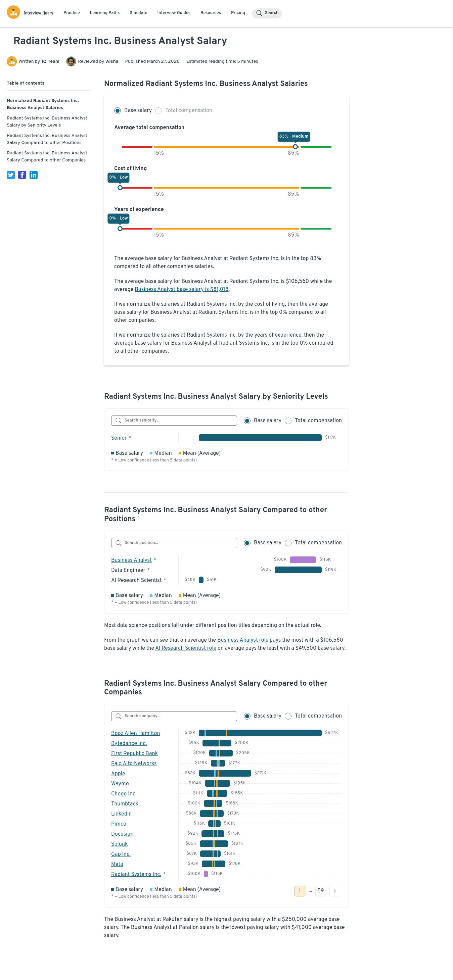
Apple (118, 774)
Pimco (119, 824)
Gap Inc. (121, 854)
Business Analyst (131, 560)
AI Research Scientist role (186, 648)
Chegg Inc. (124, 794)
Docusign (122, 834)
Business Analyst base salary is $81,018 (182, 290)
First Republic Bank (134, 754)
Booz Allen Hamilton (135, 734)
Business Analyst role (243, 640)
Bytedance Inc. (129, 744)
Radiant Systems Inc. (136, 875)
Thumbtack (125, 804)
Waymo (120, 784)
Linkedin (121, 814)
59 (321, 891)
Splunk (119, 844)
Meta (117, 865)
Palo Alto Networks (134, 764)
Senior (119, 438)
